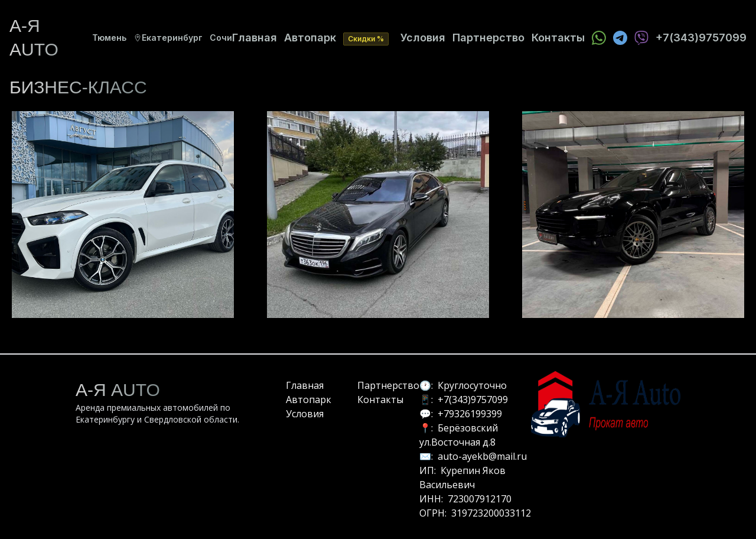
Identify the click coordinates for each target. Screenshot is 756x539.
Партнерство (488, 38)
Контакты (558, 38)
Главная (255, 38)
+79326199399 (470, 414)
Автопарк (310, 38)
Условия (423, 38)
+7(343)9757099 (473, 400)
